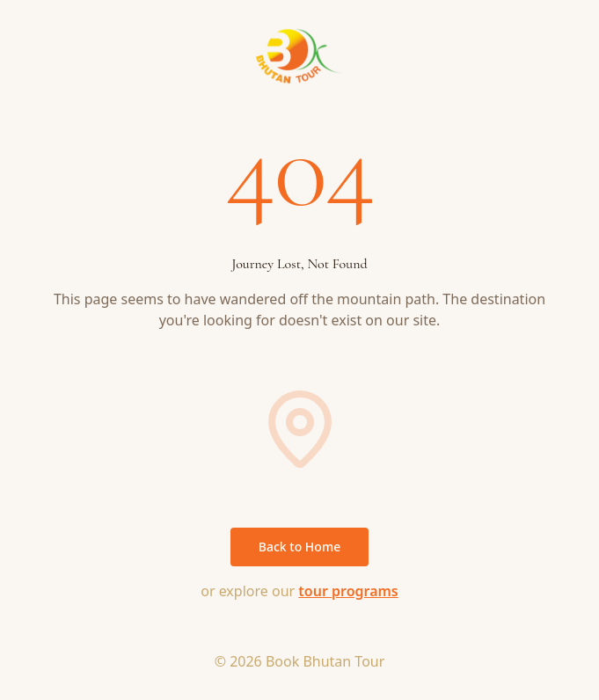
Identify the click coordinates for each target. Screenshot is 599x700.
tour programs (348, 591)
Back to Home (299, 547)
